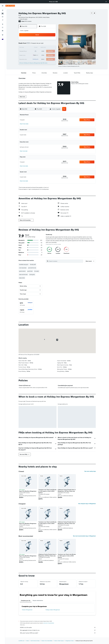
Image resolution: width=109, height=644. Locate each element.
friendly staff (33, 264)
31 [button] (30, 59)
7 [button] (45, 44)
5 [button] (38, 44)
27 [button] (41, 55)
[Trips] (3, 35)
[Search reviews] (66, 261)
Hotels (27, 641)
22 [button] (48, 51)
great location (22, 271)
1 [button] (48, 40)
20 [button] (41, 51)
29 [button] (48, 55)
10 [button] (30, 48)
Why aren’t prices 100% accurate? (58, 633)
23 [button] (52, 51)
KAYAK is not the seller (58, 627)
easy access (22, 278)
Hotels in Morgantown (27, 610)
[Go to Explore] (3, 24)
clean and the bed (23, 275)
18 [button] (34, 51)
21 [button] (45, 51)
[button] (106, 2)
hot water (37, 271)
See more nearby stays (90, 471)
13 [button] (41, 48)
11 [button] (34, 48)
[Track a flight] (3, 27)
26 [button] (37, 55)
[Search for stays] (3, 14)
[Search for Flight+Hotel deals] (3, 20)
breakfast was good (24, 264)
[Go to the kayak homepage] (10, 6)
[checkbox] (26, 304)
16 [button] (52, 48)
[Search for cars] (3, 17)
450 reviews (28, 21)
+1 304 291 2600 (23, 19)
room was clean (23, 268)
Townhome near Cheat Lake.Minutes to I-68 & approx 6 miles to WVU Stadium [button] (47, 491)
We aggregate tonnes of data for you (58, 630)
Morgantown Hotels (70, 641)
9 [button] (52, 44)
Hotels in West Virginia (59, 641)
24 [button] (30, 55)
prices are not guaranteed (49, 623)
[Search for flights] (3, 10)
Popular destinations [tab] (38, 600)
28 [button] (45, 55)
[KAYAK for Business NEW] (3, 31)
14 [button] (45, 48)
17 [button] (30, 51)
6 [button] (41, 44)
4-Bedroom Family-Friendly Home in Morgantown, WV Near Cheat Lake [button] (67, 490)
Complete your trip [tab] (26, 600)
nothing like (32, 275)
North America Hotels (35, 641)
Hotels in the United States (47, 641)
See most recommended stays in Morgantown (84, 536)
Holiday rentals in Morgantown (53, 610)
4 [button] (34, 44)
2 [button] (52, 40)
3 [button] (30, 44)
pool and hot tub (32, 268)
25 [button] (34, 55)
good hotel (30, 271)
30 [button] (52, 55)
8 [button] (48, 44)
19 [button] (38, 51)
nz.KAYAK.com (21, 641)
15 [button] (48, 48)
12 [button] (38, 48)
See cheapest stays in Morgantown (87, 504)
